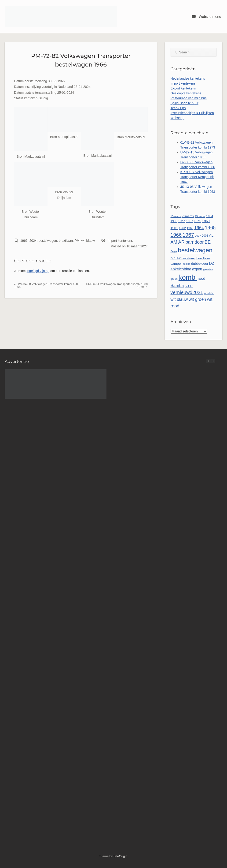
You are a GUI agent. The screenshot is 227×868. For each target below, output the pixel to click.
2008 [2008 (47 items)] (205, 236)
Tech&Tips (178, 108)
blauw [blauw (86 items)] (176, 258)
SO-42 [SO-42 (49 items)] (189, 286)
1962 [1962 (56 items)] (182, 228)
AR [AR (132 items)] (181, 242)
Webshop (178, 118)
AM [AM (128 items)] (174, 242)
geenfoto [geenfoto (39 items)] (208, 269)
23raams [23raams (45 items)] (200, 216)
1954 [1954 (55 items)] (210, 216)
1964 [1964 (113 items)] (199, 228)
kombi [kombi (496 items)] (188, 277)
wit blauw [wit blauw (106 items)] (179, 299)
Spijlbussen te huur (185, 103)
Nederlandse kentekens (188, 78)
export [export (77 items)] (197, 269)
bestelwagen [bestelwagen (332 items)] (195, 250)
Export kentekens (183, 88)
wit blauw (88, 241)
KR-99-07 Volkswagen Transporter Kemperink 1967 (197, 177)
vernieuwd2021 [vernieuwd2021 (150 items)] (187, 292)
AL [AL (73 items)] (211, 235)
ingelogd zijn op (38, 271)
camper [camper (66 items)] (176, 264)
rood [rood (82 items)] (201, 278)
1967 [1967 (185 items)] (188, 235)
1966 (24, 241)
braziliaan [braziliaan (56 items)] (203, 258)
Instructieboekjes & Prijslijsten (192, 113)
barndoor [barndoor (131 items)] (194, 242)
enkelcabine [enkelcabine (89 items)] (181, 269)
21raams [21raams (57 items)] (188, 216)
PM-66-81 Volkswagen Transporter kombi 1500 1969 (117, 286)
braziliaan (66, 241)
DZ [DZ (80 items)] (211, 263)
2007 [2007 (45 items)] (198, 236)
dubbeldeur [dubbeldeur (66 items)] (200, 264)
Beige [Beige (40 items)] (174, 251)
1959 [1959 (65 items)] (198, 221)
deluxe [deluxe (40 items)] (187, 264)
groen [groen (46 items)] (174, 279)
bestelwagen (48, 241)
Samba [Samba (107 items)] (177, 286)
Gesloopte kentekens (186, 93)
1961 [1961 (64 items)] (174, 228)
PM (77, 241)
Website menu (206, 17)
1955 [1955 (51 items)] (174, 221)
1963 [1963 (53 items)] (190, 228)
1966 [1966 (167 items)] (176, 235)
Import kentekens (120, 241)
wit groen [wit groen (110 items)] (197, 299)
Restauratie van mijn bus (189, 98)
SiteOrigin (120, 856)
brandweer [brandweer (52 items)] (188, 258)
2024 (33, 241)
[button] (213, 361)
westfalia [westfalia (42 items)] (209, 293)
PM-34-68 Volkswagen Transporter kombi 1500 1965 (47, 286)
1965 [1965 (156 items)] (210, 227)
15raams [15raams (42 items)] (176, 216)
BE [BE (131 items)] (208, 242)
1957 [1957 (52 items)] (190, 221)
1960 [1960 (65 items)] (206, 221)
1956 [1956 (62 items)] (182, 221)
